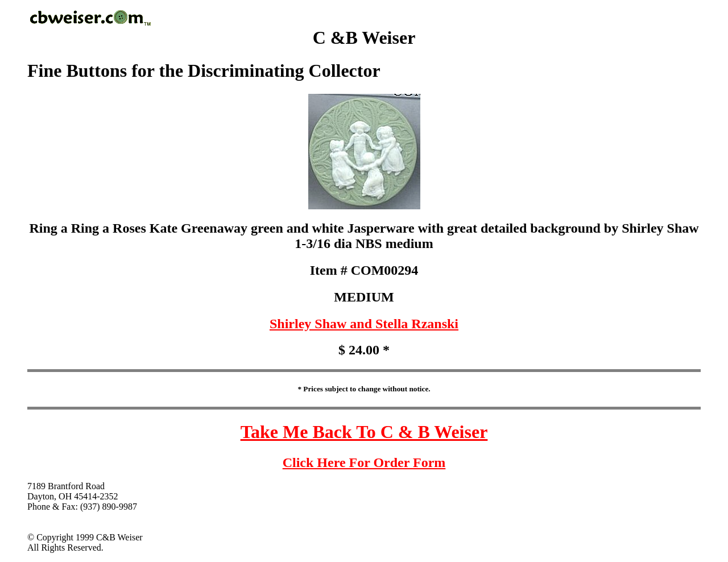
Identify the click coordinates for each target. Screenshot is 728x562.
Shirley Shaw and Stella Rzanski (364, 324)
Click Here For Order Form (364, 462)
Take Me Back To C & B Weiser (364, 432)
